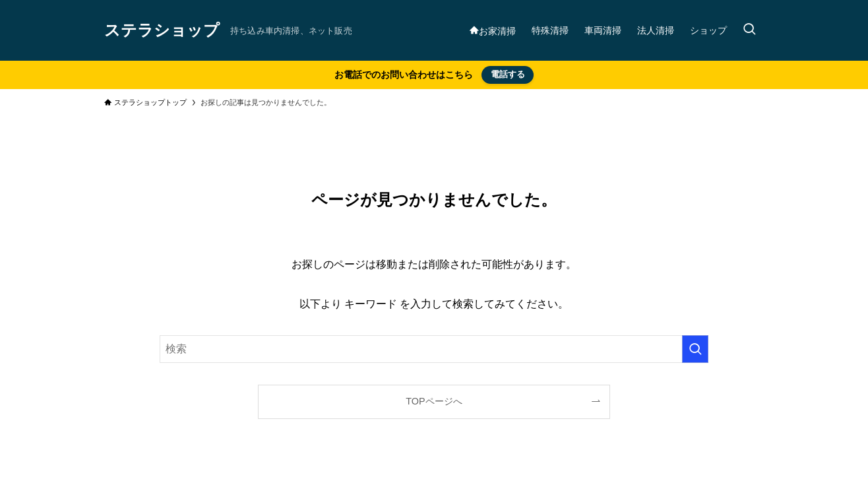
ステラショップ (162, 30)
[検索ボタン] (749, 30)
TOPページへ (434, 401)
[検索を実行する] (695, 349)
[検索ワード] (434, 349)
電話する (508, 74)
